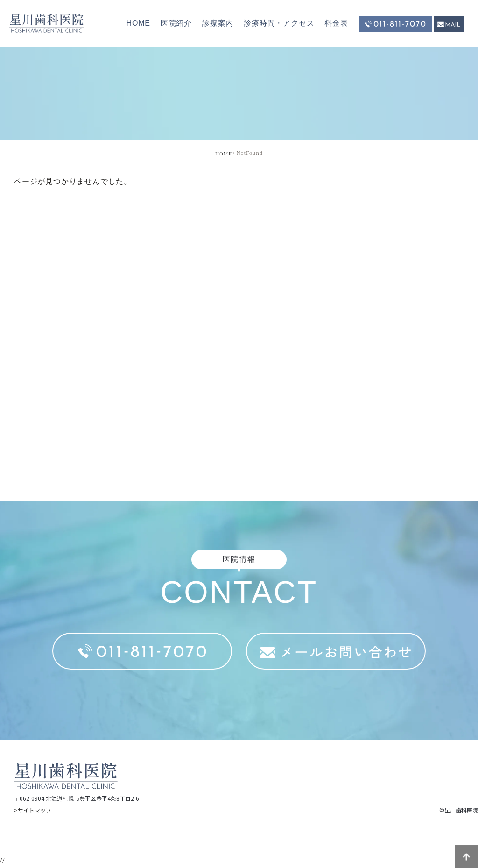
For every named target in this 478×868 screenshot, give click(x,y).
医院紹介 (176, 23)
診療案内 (218, 23)
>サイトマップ (33, 810)
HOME (138, 23)
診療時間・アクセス (279, 23)
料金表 (336, 23)
